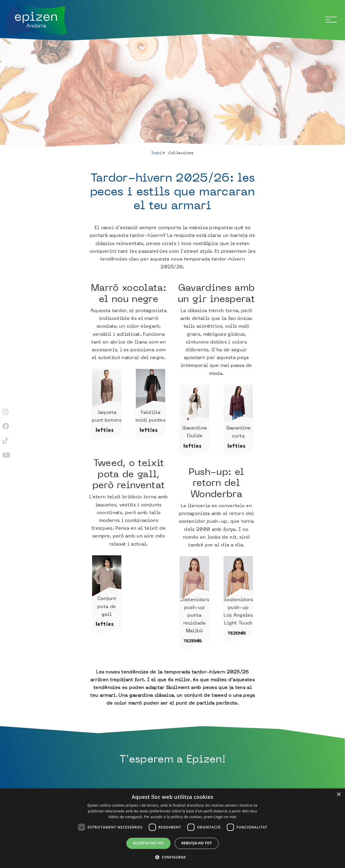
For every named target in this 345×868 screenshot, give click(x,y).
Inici (157, 153)
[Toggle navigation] (331, 20)
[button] (173, 857)
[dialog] (173, 828)
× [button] (339, 795)
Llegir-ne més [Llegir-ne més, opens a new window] (225, 817)
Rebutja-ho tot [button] (197, 843)
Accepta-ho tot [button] (148, 843)
